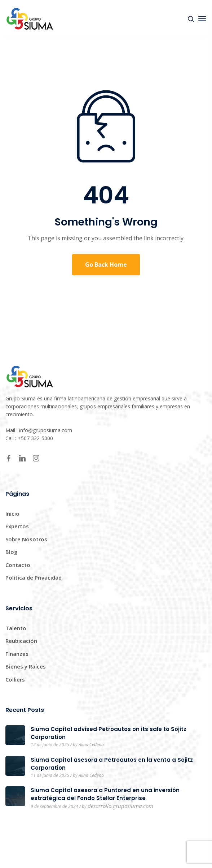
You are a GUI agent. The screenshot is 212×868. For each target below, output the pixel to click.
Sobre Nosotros (26, 539)
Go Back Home (106, 265)
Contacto (18, 565)
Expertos (17, 526)
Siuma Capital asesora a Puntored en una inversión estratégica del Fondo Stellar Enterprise (105, 794)
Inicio (12, 514)
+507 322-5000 (35, 438)
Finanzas (17, 654)
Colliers (15, 679)
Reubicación (21, 641)
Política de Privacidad (34, 577)
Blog (12, 552)
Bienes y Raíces (26, 666)
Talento (16, 628)
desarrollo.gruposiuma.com (120, 806)
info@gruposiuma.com (46, 430)
